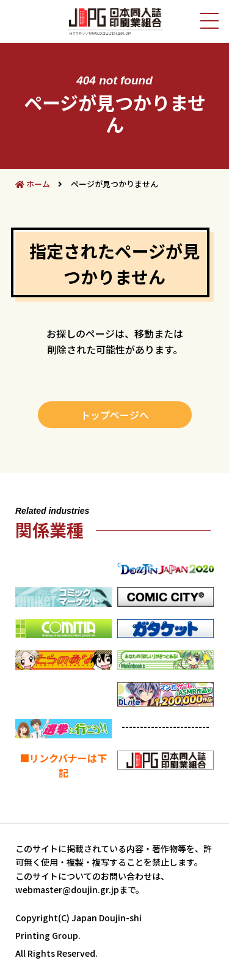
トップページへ (115, 415)
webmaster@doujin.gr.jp (67, 889)
